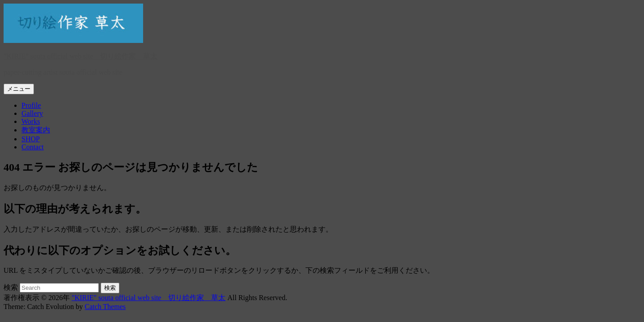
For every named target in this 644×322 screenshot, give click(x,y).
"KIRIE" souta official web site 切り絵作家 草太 (80, 56)
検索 (11, 287)
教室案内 (36, 130)
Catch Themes (105, 307)
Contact (33, 147)
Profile (31, 105)
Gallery (32, 113)
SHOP (31, 139)
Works (31, 121)
